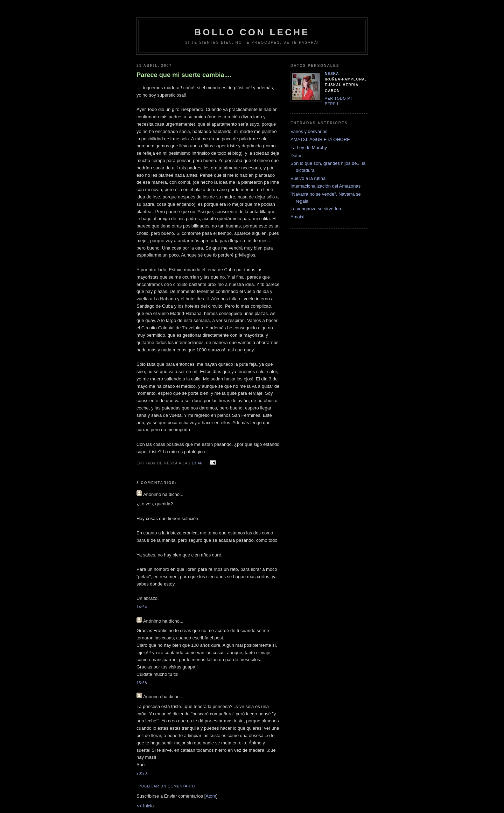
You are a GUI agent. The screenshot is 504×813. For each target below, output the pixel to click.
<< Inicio (145, 806)
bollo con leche (252, 32)
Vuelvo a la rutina (308, 178)
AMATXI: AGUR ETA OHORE (320, 139)
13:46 (198, 463)
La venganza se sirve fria (316, 209)
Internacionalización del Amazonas (325, 186)
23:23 (142, 773)
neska (332, 74)
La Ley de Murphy (309, 148)
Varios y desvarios (309, 131)
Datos (296, 156)
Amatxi (297, 217)
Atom (211, 796)
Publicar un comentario (167, 786)
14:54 (142, 607)
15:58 (142, 683)
